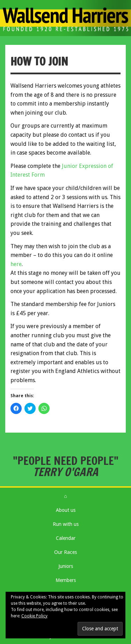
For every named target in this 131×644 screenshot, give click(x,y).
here (16, 264)
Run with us (66, 524)
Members (66, 580)
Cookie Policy (34, 616)
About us (66, 510)
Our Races (65, 552)
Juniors (66, 566)
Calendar (66, 538)
